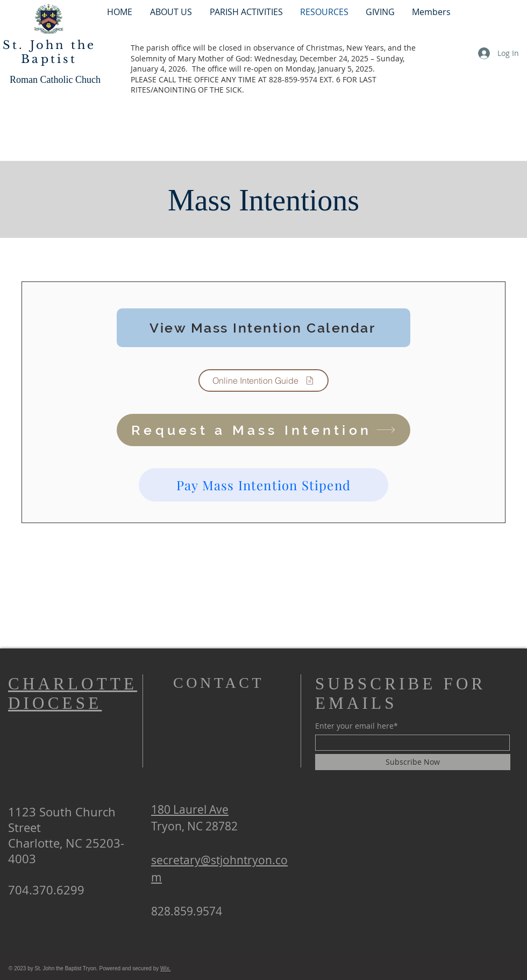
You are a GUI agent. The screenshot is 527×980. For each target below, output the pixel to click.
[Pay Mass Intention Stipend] (263, 485)
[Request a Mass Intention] (263, 430)
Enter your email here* (357, 726)
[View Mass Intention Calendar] (263, 328)
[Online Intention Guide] (263, 380)
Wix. (165, 968)
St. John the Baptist (49, 52)
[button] (246, 12)
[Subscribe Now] (413, 762)
